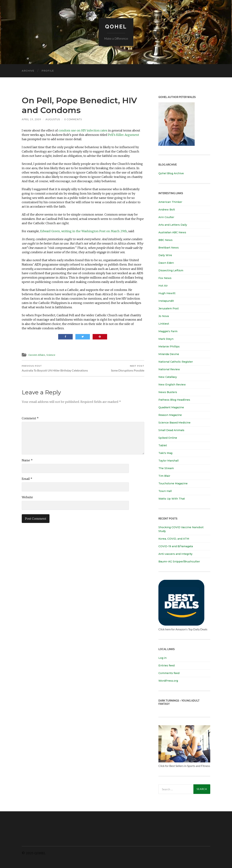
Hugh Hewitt (167, 293)
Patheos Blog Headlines (174, 400)
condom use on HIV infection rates (83, 130)
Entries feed (166, 665)
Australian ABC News (172, 232)
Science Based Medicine (174, 423)
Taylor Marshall (168, 461)
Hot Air (163, 286)
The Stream (166, 468)
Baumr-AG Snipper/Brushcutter (179, 562)
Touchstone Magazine (173, 483)
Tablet (163, 445)
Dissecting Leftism (171, 270)
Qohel (116, 26)
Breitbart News (169, 248)
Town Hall (165, 491)
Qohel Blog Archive (171, 173)
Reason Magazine (170, 415)
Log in (162, 658)
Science (55, 355)
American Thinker (170, 202)
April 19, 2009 (32, 119)
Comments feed (169, 673)
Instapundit (166, 301)
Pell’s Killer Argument (124, 135)
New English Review (172, 385)
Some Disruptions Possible (127, 369)
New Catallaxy (168, 377)
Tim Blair (164, 476)
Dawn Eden (166, 263)
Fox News (165, 278)
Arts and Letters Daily (173, 225)
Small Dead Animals (171, 430)
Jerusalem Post (169, 308)
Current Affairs (38, 355)
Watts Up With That (172, 499)
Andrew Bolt (167, 210)
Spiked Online (168, 438)
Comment (30, 423)
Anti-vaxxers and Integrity (175, 554)
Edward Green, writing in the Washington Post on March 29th (84, 231)
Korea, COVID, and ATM (174, 539)
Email (27, 484)
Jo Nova (164, 316)
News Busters (168, 392)
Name (27, 466)
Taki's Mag (165, 453)
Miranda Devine (169, 354)
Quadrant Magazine (171, 407)
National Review (169, 369)
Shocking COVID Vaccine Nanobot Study (181, 529)
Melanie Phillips (169, 347)
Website (27, 502)
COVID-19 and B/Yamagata (176, 546)
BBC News (165, 240)
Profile (48, 71)
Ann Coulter (166, 217)
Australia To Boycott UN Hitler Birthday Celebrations (52, 371)
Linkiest (164, 324)
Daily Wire (165, 255)
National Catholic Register (176, 362)
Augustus (53, 119)
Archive (28, 71)
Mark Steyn (166, 339)
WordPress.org (168, 681)
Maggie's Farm (168, 331)
